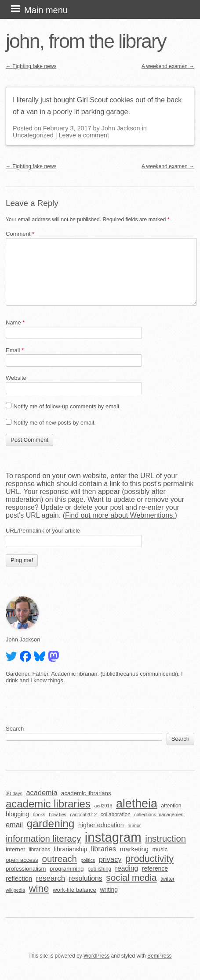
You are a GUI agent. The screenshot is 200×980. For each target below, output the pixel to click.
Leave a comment (84, 135)
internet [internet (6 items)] (15, 849)
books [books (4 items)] (39, 814)
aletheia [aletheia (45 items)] (137, 803)
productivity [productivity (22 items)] (149, 859)
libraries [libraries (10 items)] (104, 849)
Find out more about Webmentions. (120, 515)
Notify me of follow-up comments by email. (67, 406)
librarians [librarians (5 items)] (40, 850)
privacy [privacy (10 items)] (110, 859)
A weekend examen (168, 66)
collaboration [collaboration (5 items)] (116, 814)
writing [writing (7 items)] (109, 890)
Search (15, 729)
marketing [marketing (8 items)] (134, 849)
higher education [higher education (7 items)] (101, 825)
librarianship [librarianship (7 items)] (71, 849)
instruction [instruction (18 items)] (165, 839)
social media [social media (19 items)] (131, 877)
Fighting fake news (31, 66)
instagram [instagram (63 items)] (113, 837)
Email (15, 350)
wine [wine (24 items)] (39, 888)
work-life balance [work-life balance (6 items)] (75, 890)
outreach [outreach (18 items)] (60, 859)
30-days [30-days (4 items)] (14, 793)
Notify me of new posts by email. (54, 423)
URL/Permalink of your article (43, 531)
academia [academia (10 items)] (42, 793)
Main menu (46, 10)
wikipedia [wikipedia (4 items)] (15, 890)
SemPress (159, 956)
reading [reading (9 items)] (127, 868)
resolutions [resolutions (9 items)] (86, 878)
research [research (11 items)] (51, 878)
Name (15, 322)
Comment (20, 234)
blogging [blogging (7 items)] (17, 814)
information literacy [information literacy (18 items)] (43, 839)
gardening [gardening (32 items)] (51, 823)
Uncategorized (33, 135)
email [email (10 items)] (14, 825)
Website (16, 378)
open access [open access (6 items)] (22, 860)
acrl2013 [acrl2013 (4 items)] (103, 806)
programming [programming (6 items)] (67, 869)
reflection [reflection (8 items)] (19, 879)
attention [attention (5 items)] (171, 806)
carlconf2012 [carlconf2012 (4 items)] (83, 814)
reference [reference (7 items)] (155, 868)
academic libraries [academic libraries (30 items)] (48, 804)
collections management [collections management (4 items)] (159, 814)
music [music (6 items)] (160, 849)
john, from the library (86, 41)
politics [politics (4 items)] (88, 860)
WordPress (96, 956)
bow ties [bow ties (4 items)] (58, 814)
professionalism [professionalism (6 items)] (26, 869)
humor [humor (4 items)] (134, 825)
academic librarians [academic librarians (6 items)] (86, 793)
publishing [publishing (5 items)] (99, 869)
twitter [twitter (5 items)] (167, 879)
